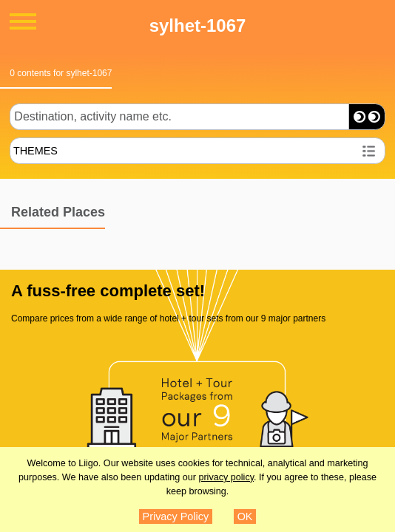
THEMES (36, 151)
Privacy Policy (176, 516)
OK (245, 516)
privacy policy (226, 477)
